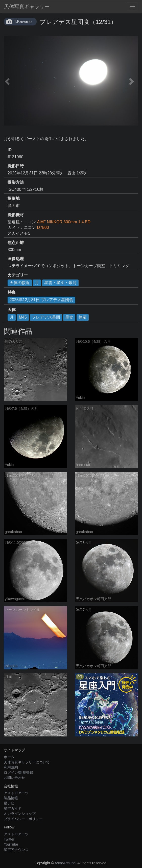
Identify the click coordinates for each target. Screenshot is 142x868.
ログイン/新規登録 (18, 772)
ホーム (9, 757)
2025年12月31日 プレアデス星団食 (41, 300)
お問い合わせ (14, 778)
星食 (69, 317)
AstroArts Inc (65, 863)
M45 (23, 317)
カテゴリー (18, 275)
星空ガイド (13, 809)
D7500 (43, 227)
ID (10, 150)
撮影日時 (16, 166)
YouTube (11, 844)
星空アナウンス (16, 850)
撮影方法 (16, 182)
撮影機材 (16, 215)
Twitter (9, 839)
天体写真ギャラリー (27, 7)
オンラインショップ (20, 814)
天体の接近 (20, 283)
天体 (12, 310)
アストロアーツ (16, 793)
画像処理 (16, 259)
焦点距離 (16, 243)
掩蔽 (83, 317)
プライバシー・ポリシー (23, 819)
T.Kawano (23, 22)
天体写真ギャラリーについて (27, 762)
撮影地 (14, 198)
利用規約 (11, 767)
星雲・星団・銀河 (60, 283)
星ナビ (9, 803)
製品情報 (11, 798)
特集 (12, 292)
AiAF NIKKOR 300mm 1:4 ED (64, 222)
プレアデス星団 (46, 317)
